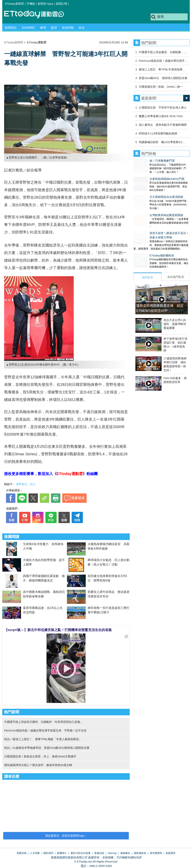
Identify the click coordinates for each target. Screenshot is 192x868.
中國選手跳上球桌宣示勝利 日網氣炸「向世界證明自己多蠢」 (43, 722)
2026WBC (28, 28)
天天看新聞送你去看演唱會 (150, 189)
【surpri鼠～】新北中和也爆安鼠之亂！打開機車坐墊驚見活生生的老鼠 (58, 630)
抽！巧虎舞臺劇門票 (146, 161)
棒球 (43, 28)
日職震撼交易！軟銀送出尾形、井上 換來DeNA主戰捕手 (40, 756)
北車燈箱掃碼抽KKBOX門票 (151, 175)
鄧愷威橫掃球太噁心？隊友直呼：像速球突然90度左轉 (38, 765)
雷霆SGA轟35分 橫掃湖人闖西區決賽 (163, 78)
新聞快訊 (11, 28)
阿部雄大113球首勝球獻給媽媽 (158, 133)
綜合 (82, 28)
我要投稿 (22, 853)
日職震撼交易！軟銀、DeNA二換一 (161, 87)
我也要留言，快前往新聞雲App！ (66, 836)
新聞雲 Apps (45, 4)
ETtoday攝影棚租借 (146, 240)
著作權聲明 (156, 853)
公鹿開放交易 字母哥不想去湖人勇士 (163, 107)
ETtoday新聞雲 (15, 4)
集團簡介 (62, 853)
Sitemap (112, 853)
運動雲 (37, 15)
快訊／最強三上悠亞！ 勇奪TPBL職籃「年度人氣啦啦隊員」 (43, 739)
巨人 (33, 484)
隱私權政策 (140, 853)
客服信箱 (99, 853)
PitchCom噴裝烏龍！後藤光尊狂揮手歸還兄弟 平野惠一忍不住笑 (45, 730)
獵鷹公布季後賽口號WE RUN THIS (161, 116)
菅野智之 (22, 484)
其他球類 (68, 28)
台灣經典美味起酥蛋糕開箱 (150, 204)
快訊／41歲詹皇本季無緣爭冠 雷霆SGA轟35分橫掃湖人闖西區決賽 (47, 748)
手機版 (31, 4)
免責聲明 (170, 853)
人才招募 (35, 853)
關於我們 (48, 853)
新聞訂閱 (61, 4)
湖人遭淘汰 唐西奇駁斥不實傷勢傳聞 (163, 125)
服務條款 (125, 853)
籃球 (54, 28)
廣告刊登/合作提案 (81, 853)
